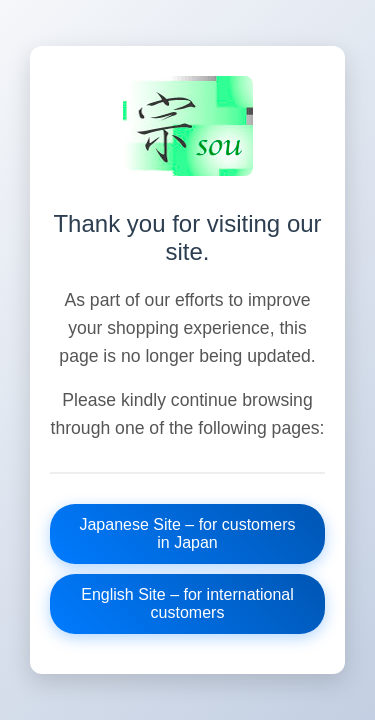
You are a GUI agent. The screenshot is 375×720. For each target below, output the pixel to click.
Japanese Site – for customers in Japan (187, 533)
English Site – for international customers (187, 603)
